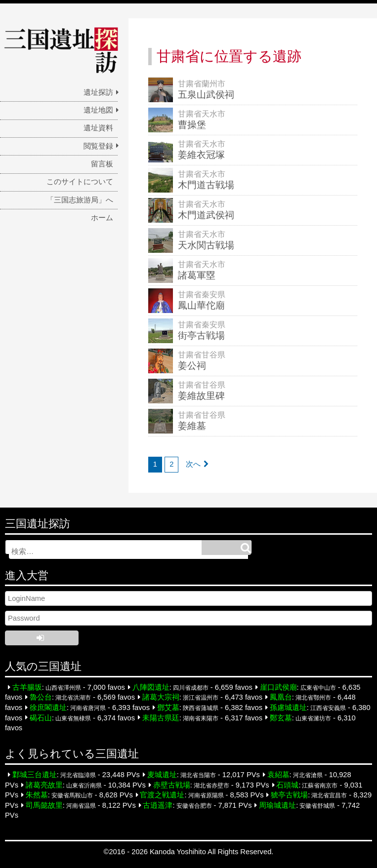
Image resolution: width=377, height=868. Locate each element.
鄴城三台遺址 (35, 775)
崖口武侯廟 (278, 687)
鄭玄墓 (281, 717)
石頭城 (287, 785)
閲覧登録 (98, 146)
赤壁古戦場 (172, 785)
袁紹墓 (278, 775)
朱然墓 (37, 795)
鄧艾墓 (168, 708)
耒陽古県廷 (161, 717)
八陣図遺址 (151, 687)
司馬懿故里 (44, 805)
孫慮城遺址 (288, 708)
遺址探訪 (98, 92)
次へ (193, 464)
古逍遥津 (158, 805)
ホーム (102, 218)
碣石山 (41, 717)
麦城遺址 (162, 775)
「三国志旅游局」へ (80, 200)
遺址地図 (98, 110)
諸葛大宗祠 (161, 697)
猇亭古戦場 (289, 795)
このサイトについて (80, 182)
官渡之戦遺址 (162, 795)
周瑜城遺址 (277, 805)
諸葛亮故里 (44, 785)
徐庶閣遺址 (48, 708)
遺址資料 (98, 128)
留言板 (102, 164)
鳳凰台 (281, 697)
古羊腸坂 (27, 687)
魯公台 (41, 697)
